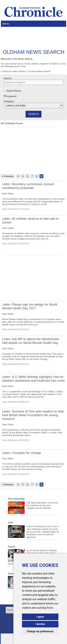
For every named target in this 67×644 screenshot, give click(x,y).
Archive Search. (43, 71)
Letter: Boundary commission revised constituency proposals (28, 186)
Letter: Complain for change (22, 453)
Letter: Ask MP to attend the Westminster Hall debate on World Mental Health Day (31, 341)
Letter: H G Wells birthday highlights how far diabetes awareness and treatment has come (33, 379)
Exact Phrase (12, 91)
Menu (6, 24)
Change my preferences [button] (40, 631)
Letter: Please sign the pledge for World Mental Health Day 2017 (30, 306)
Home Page (13, 610)
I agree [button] (40, 617)
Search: (8, 78)
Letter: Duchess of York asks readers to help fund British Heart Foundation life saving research (33, 415)
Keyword (10, 96)
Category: (9, 101)
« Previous (8, 176)
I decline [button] (40, 624)
